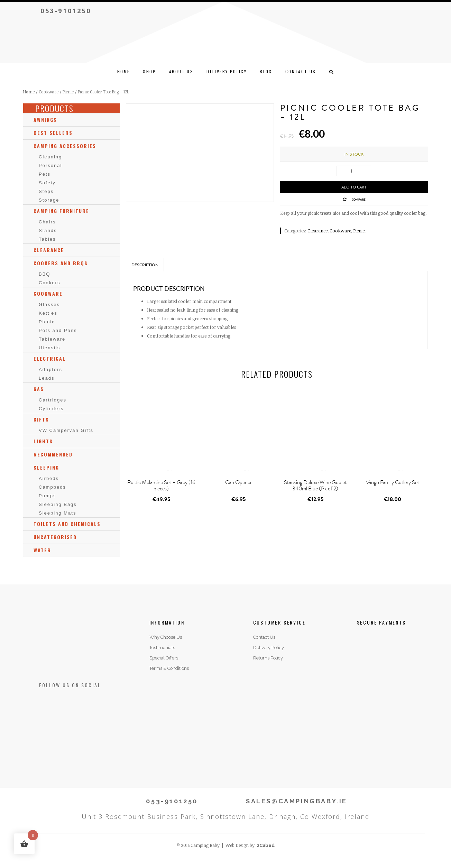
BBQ (44, 274)
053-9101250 (66, 11)
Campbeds (52, 487)
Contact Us (264, 637)
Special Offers (164, 658)
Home (124, 71)
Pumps (47, 496)
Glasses (49, 304)
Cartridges (53, 400)
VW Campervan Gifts (66, 430)
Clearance (317, 231)
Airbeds (49, 478)
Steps (46, 191)
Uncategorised (55, 537)
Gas (39, 389)
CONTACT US (301, 71)
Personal (50, 165)
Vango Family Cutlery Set (393, 482)
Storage (49, 200)
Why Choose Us (166, 637)
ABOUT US (181, 71)
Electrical (50, 358)
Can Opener (238, 482)
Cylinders (51, 409)
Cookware (49, 92)
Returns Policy (268, 658)
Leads (47, 378)
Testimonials (162, 648)
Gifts (41, 419)
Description (145, 265)
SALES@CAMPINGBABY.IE (297, 801)
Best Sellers (53, 133)
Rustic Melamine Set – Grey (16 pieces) (161, 486)
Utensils (49, 348)
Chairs (47, 222)
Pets (45, 174)
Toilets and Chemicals (67, 524)
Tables (47, 239)
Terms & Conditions (169, 668)
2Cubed (266, 845)
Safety (47, 183)
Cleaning (50, 157)
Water (42, 550)
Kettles (48, 313)
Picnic (68, 92)
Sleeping (46, 467)
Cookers (49, 283)
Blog (266, 71)
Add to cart (354, 187)
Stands (48, 230)
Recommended (53, 454)
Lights (43, 441)
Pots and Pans (58, 330)
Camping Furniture (61, 211)
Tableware (52, 339)
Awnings (45, 119)
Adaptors (50, 370)
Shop (149, 71)
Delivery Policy (227, 71)
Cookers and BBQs (61, 263)
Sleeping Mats (57, 513)
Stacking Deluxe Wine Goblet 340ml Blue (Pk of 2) (315, 486)
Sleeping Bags (58, 504)
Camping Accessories (65, 146)
